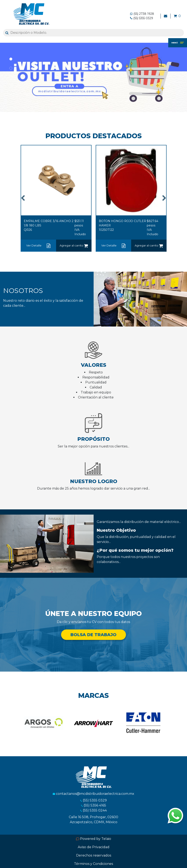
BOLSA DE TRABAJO (93, 635)
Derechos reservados (94, 855)
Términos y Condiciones (93, 864)
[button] (2, 77)
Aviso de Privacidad (94, 847)
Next (164, 199)
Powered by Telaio (94, 839)
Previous (23, 199)
